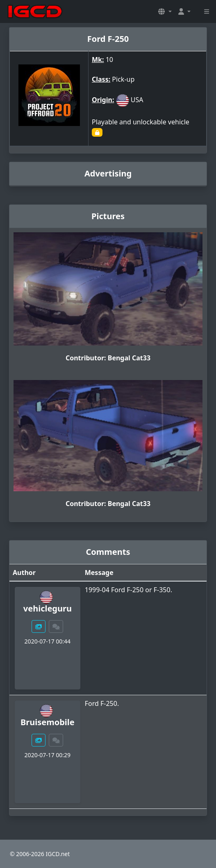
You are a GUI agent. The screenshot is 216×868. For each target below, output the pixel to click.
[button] (165, 11)
